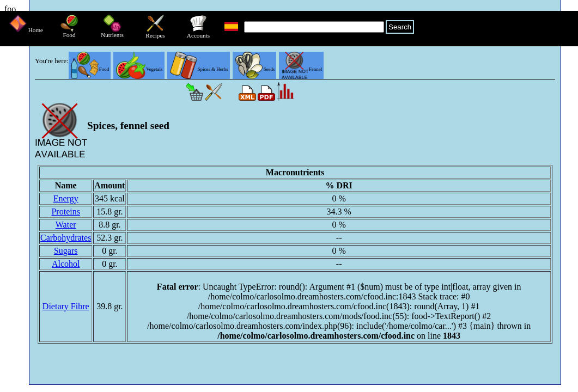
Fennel (302, 69)
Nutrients (112, 32)
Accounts (198, 33)
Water (66, 225)
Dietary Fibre (66, 306)
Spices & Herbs (199, 69)
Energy (66, 198)
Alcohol (66, 264)
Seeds (255, 69)
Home (26, 30)
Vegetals (139, 69)
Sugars (66, 251)
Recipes (155, 33)
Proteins (65, 212)
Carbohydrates (66, 238)
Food (69, 32)
